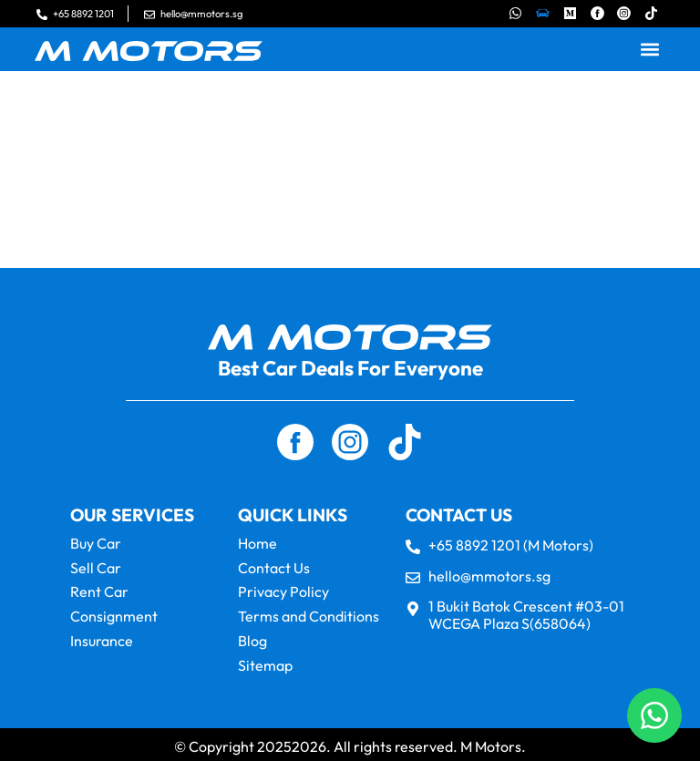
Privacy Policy (283, 591)
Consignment (114, 614)
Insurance (102, 638)
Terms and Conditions (309, 614)
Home (257, 543)
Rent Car (99, 591)
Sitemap (265, 662)
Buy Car (96, 543)
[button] (650, 50)
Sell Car (96, 567)
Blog (252, 638)
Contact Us (274, 567)
